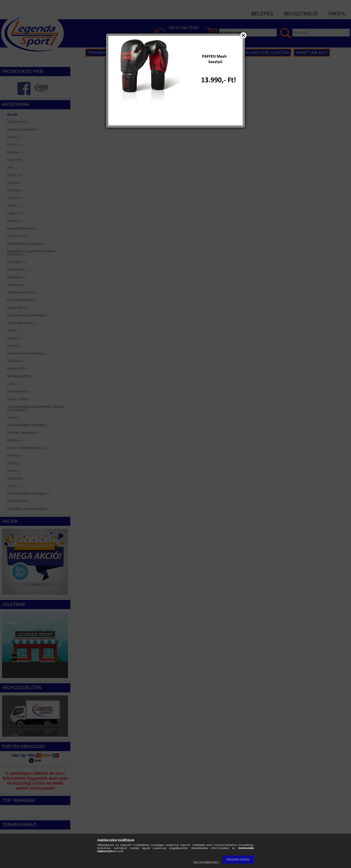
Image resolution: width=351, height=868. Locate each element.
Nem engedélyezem (206, 862)
